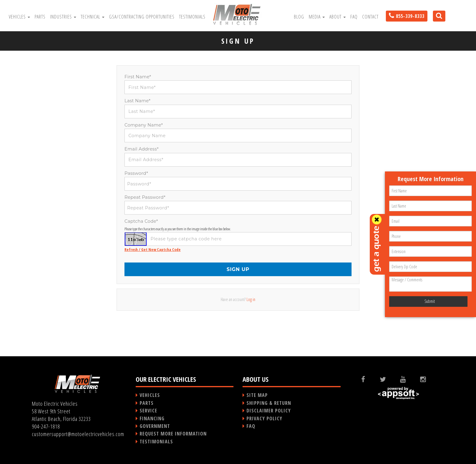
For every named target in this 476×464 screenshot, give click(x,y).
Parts (40, 17)
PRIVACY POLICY (264, 418)
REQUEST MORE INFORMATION (173, 434)
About (338, 17)
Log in (251, 299)
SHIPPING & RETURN (269, 403)
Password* (136, 173)
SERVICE (148, 411)
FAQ (354, 17)
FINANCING (152, 418)
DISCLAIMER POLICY (269, 411)
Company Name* (144, 125)
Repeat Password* (145, 197)
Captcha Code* (141, 221)
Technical (93, 17)
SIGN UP (238, 269)
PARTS (147, 403)
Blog (299, 17)
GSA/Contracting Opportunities (142, 17)
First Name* (138, 77)
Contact (370, 17)
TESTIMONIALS (156, 442)
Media (317, 17)
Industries (63, 17)
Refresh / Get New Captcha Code (153, 249)
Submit (430, 301)
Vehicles (19, 17)
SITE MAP (257, 395)
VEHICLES (150, 395)
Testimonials (192, 17)
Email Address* (142, 149)
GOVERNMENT (155, 426)
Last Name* (138, 101)
